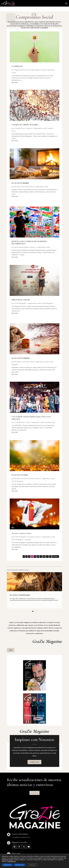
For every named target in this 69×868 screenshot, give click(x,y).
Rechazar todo (20, 865)
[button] (65, 590)
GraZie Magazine (20, 303)
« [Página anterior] (24, 557)
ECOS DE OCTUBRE (20, 475)
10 (44, 557)
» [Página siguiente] (50, 557)
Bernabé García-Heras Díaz (24, 186)
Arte (28, 422)
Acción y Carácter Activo (21, 533)
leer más (15, 82)
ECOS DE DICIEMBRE (20, 183)
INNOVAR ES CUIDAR (21, 300)
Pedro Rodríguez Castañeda (24, 537)
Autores (29, 128)
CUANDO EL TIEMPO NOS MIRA (25, 125)
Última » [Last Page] (55, 557)
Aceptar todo (7, 865)
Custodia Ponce (20, 128)
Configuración (12, 861)
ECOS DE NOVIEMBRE (21, 358)
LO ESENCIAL (17, 66)
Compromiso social (39, 128)
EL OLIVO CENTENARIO (20, 595)
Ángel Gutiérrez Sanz (22, 70)
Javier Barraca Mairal (22, 247)
